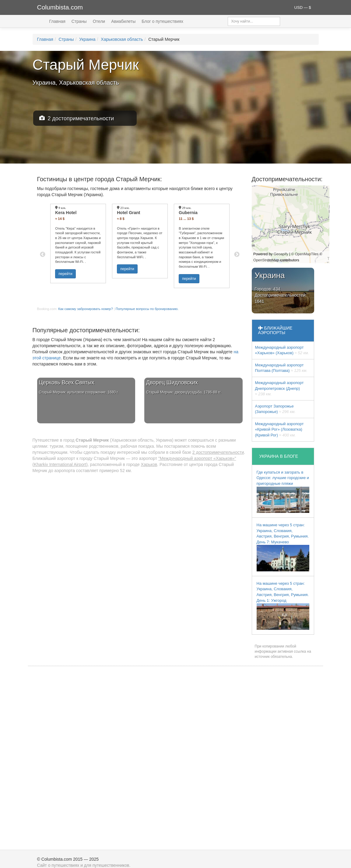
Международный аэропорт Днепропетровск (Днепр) (279, 388)
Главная (57, 21)
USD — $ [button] (303, 7)
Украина (87, 39)
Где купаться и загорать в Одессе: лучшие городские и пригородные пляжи (283, 491)
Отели (99, 21)
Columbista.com (60, 7)
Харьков (149, 464)
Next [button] (237, 255)
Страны (79, 21)
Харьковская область (122, 39)
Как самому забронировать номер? (86, 309)
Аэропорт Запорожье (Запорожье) (275, 409)
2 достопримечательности (77, 118)
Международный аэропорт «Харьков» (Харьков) (282, 350)
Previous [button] (43, 255)
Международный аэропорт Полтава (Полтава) (281, 368)
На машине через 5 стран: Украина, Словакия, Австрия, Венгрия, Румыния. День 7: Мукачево (283, 547)
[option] (78, 243)
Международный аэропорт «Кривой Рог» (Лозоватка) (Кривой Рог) (279, 429)
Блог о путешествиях (162, 21)
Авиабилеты (123, 21)
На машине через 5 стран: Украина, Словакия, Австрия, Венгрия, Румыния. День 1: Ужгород (283, 605)
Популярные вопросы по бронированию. (147, 309)
